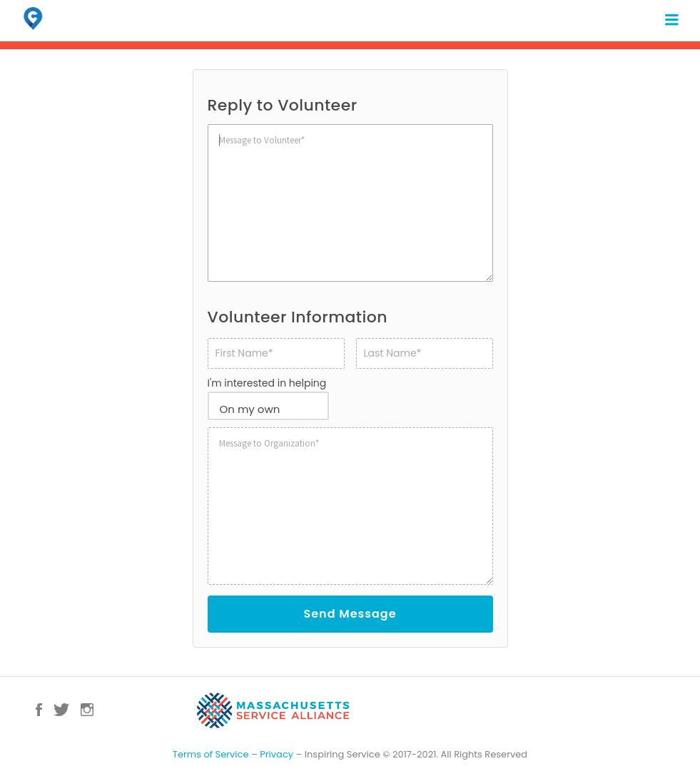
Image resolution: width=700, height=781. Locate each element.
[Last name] (425, 353)
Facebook (39, 710)
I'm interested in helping (267, 383)
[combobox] (268, 406)
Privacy (277, 754)
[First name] (276, 353)
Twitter (61, 710)
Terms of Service (211, 754)
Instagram (87, 710)
